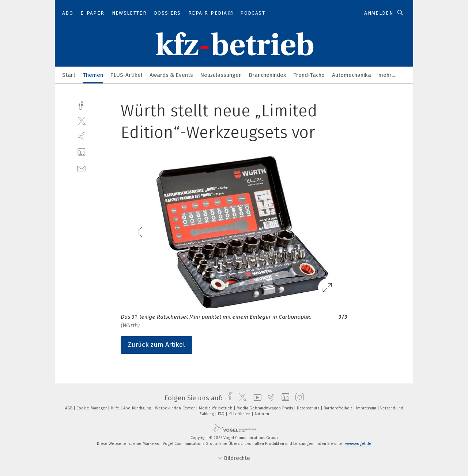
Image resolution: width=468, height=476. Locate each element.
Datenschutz (309, 408)
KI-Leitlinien (240, 414)
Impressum (367, 408)
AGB (69, 408)
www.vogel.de (358, 444)
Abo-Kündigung (138, 408)
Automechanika (352, 75)
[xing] (81, 136)
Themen (93, 75)
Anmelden (379, 13)
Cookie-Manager (92, 408)
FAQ (222, 414)
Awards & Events (171, 75)
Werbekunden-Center (175, 408)
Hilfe (116, 408)
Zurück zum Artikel (156, 345)
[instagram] (298, 398)
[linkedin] (81, 152)
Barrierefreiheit (338, 408)
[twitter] (81, 121)
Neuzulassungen (221, 75)
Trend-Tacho (309, 75)
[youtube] (255, 398)
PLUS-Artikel (126, 75)
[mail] (81, 168)
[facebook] (81, 105)
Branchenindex (267, 75)
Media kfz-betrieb (216, 408)
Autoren (262, 414)
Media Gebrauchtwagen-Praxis (265, 408)
